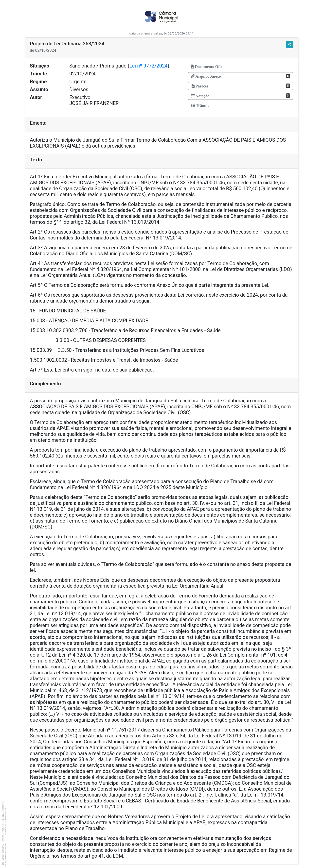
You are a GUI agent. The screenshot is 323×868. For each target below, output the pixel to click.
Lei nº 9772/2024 (148, 66)
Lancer (5, 832)
